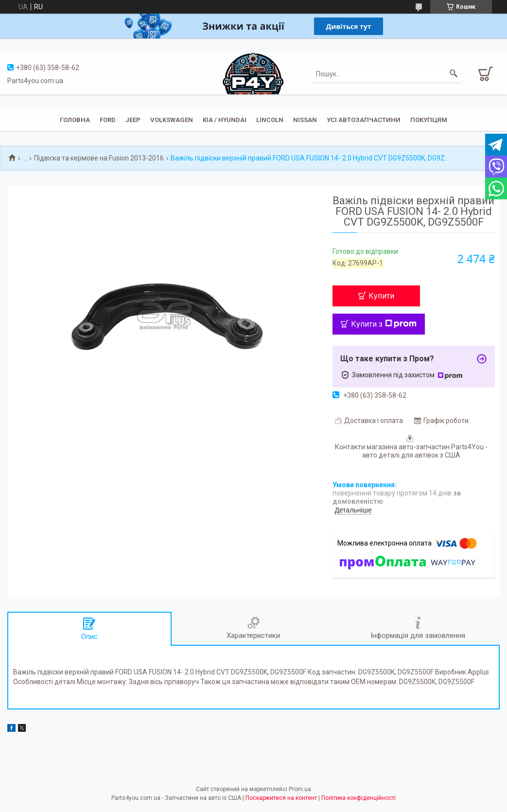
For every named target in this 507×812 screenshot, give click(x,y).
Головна (75, 120)
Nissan (305, 120)
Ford (108, 120)
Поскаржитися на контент (281, 798)
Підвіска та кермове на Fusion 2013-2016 (99, 158)
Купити (381, 296)
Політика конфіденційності (358, 798)
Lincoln (270, 120)
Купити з (384, 324)
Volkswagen (172, 120)
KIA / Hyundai (225, 120)
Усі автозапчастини (364, 120)
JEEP (133, 120)
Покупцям (429, 120)
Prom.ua (300, 789)
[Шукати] (454, 74)
